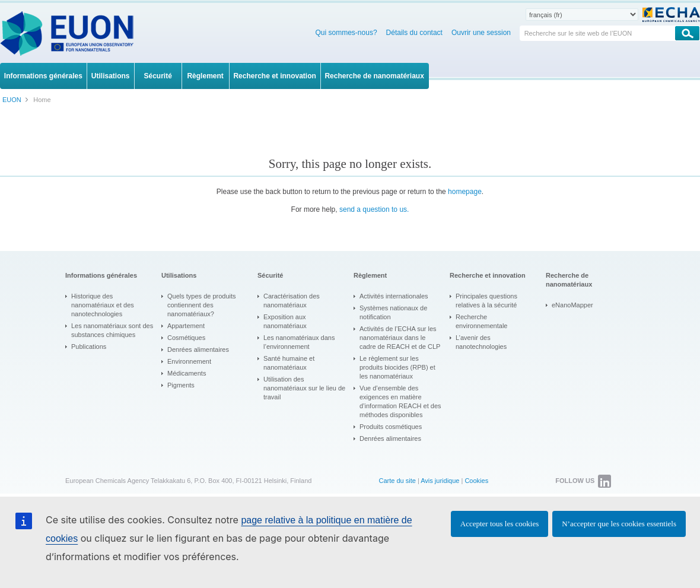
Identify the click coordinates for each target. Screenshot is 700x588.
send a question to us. (374, 209)
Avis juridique (440, 481)
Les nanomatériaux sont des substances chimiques (112, 330)
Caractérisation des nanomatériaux (292, 301)
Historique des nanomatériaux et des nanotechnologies (103, 305)
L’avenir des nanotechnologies (481, 342)
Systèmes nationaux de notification (393, 312)
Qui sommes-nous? (346, 33)
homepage (465, 192)
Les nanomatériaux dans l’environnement (299, 342)
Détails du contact (414, 33)
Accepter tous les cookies (499, 524)
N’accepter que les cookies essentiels (619, 524)
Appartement (186, 326)
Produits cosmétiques (391, 427)
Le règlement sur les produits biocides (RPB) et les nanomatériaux (397, 367)
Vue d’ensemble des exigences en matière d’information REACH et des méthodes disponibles (400, 401)
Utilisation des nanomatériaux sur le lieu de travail (304, 388)
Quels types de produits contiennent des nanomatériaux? (202, 305)
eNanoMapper (572, 305)
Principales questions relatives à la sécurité (486, 301)
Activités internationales (394, 296)
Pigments (181, 385)
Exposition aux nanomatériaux (285, 321)
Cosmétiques (186, 338)
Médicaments (187, 373)
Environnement (189, 361)
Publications (89, 347)
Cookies (476, 481)
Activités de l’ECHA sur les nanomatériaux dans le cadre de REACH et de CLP (400, 338)
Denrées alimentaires (198, 349)
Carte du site (397, 481)
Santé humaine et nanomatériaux (289, 363)
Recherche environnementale (481, 321)
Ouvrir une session (481, 33)
